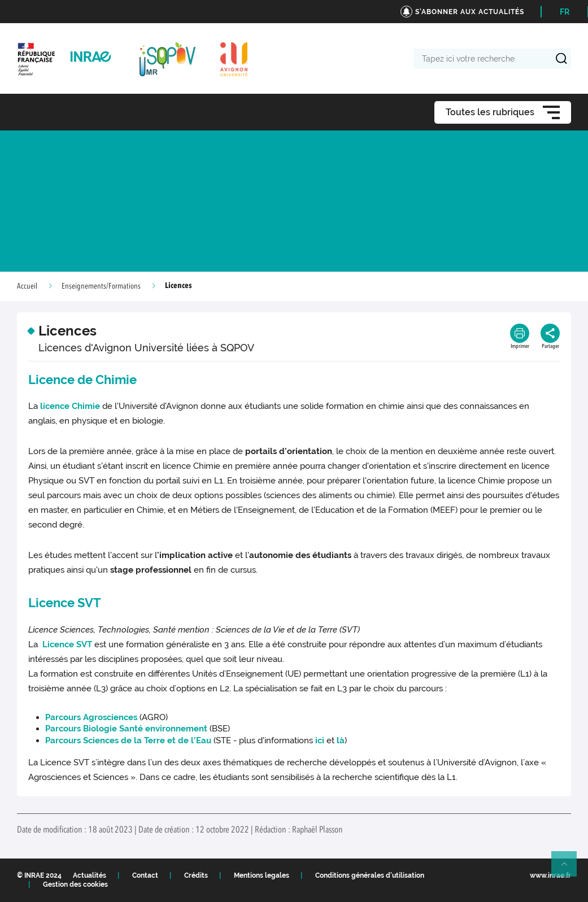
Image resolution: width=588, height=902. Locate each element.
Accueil (27, 286)
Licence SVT (66, 644)
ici (320, 740)
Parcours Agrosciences (91, 717)
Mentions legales (262, 875)
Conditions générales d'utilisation (370, 875)
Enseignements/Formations (101, 286)
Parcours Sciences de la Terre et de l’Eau (128, 740)
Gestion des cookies (75, 884)
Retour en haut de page (569, 869)
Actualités (90, 875)
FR (565, 12)
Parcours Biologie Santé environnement (126, 729)
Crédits (196, 875)
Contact (145, 875)
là (341, 740)
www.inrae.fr (550, 875)
